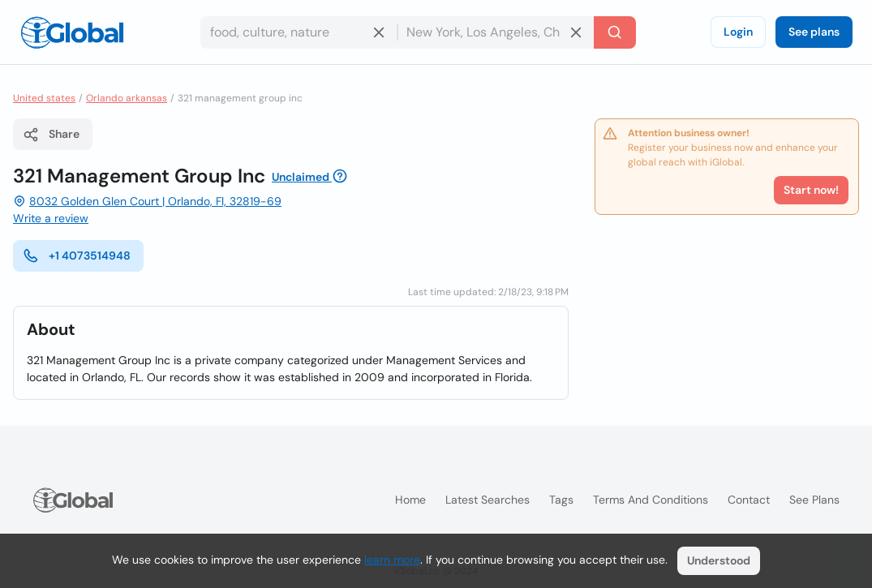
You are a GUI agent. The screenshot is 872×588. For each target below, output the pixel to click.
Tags (561, 500)
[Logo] (72, 32)
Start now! (811, 190)
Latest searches (488, 500)
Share (51, 135)
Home (410, 500)
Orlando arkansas (127, 98)
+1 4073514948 (77, 255)
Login (738, 32)
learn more (392, 560)
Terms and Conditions (651, 500)
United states (44, 98)
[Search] (615, 32)
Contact (749, 500)
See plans (814, 32)
